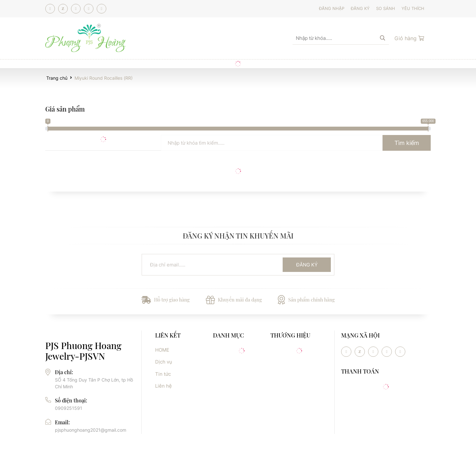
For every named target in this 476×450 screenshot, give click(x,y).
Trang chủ (57, 78)
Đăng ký (360, 8)
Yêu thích (413, 8)
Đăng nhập (332, 8)
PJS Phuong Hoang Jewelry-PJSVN (83, 351)
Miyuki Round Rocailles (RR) (104, 78)
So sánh (386, 8)
